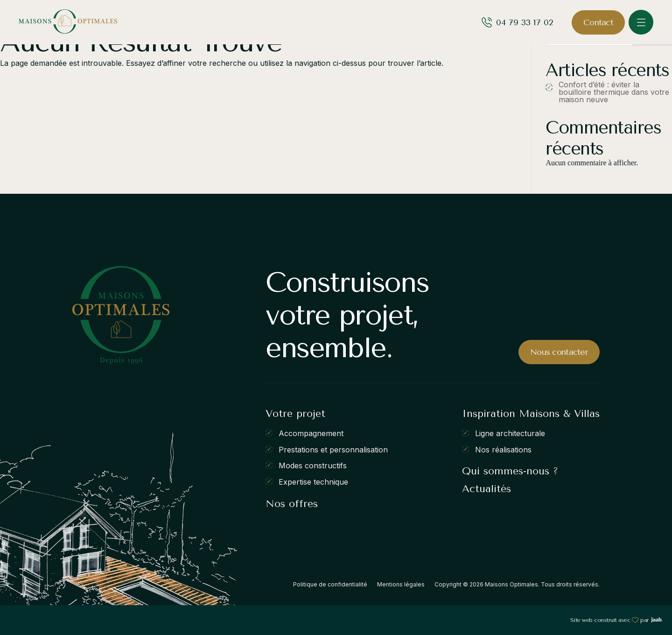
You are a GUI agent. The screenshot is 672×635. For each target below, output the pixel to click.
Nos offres (292, 504)
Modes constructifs (313, 466)
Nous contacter (559, 352)
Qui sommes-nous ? (510, 471)
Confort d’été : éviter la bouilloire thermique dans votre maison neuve (614, 92)
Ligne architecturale (510, 433)
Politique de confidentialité (330, 584)
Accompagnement (311, 433)
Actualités (486, 489)
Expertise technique (313, 482)
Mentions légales (401, 584)
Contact (598, 22)
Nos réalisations (503, 449)
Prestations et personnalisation (333, 449)
